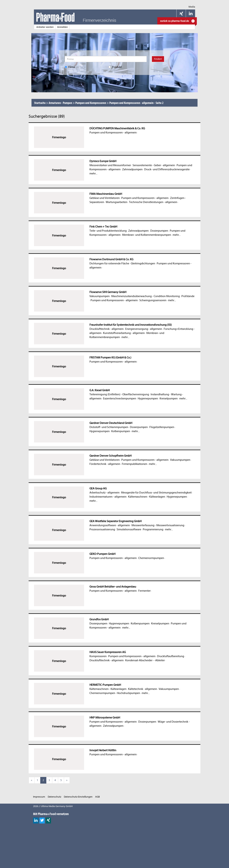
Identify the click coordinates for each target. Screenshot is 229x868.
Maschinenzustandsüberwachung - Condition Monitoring (146, 296)
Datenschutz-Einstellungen (78, 797)
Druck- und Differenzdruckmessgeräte (167, 169)
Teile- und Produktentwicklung (108, 231)
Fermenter (144, 591)
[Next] (67, 780)
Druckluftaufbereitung (171, 656)
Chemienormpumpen (151, 558)
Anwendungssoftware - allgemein (110, 525)
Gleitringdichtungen (143, 263)
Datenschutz (54, 797)
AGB (98, 797)
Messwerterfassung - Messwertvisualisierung (158, 525)
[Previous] (32, 780)
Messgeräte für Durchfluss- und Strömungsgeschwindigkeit (156, 493)
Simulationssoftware (129, 529)
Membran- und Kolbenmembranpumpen (147, 235)
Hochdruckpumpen (128, 693)
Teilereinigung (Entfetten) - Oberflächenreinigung (119, 394)
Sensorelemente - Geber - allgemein (154, 165)
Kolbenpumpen (121, 431)
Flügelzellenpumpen (162, 427)
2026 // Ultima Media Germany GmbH (53, 806)
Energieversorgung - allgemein (144, 329)
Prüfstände (188, 296)
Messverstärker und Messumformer (110, 165)
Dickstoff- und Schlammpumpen (109, 427)
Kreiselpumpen (169, 398)
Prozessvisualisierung (102, 529)
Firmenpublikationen (135, 464)
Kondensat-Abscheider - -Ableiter (145, 660)
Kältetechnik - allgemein (143, 689)
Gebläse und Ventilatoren (105, 198)
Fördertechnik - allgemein (105, 464)
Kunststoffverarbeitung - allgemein (124, 333)
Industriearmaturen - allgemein (108, 497)
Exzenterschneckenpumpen (120, 398)
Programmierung (153, 529)
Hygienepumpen (148, 398)
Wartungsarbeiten (117, 202)
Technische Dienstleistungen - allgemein (153, 202)
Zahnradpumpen (132, 169)
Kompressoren (98, 656)
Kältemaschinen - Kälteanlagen (147, 497)
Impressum (39, 797)
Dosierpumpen (159, 231)
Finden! (158, 59)
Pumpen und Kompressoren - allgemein (113, 133)
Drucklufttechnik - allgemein (107, 329)
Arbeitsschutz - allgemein (104, 493)
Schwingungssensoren (153, 300)
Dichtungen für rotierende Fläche (109, 263)
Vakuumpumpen (100, 296)
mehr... (93, 173)
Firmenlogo (59, 137)
